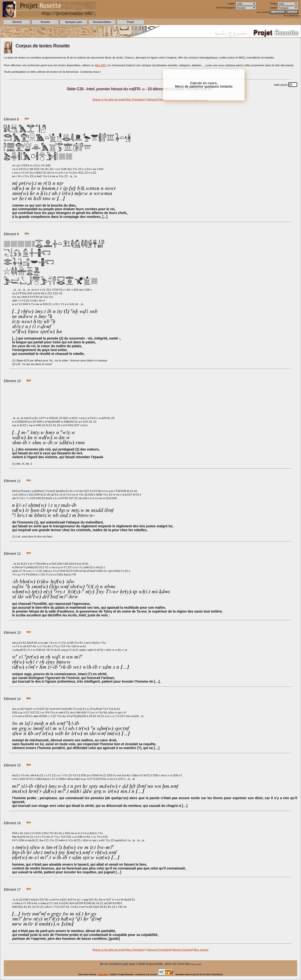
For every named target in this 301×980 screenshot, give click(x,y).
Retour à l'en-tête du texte (108, 99)
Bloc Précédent (135, 99)
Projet (130, 22)
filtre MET (101, 65)
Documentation (102, 22)
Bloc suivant (201, 950)
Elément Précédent (159, 99)
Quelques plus (74, 22)
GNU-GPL (103, 974)
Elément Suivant (182, 950)
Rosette (45, 22)
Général (17, 22)
